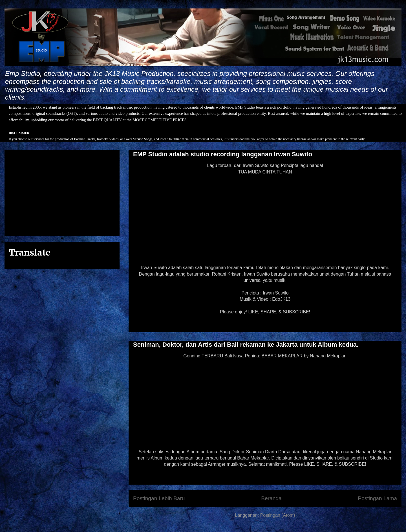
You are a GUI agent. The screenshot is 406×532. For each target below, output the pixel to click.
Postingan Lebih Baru (159, 498)
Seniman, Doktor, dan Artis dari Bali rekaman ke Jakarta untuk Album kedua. (246, 345)
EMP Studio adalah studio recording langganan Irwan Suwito (223, 154)
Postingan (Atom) (278, 515)
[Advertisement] (62, 192)
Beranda (271, 498)
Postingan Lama (377, 498)
